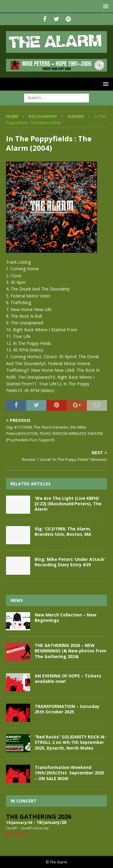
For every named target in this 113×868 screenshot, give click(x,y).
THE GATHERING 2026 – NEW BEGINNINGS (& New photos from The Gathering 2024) (71, 651)
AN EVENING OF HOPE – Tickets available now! (68, 678)
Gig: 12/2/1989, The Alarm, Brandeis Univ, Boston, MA (63, 531)
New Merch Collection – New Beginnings (66, 617)
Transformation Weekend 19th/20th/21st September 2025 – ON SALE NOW (69, 773)
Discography (43, 116)
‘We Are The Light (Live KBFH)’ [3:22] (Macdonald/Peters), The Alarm (68, 504)
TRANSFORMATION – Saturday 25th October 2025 (67, 709)
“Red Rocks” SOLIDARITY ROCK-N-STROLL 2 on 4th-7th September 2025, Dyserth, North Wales (70, 742)
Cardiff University (35, 828)
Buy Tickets (17, 834)
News (17, 600)
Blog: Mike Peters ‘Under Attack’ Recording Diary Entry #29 (70, 562)
